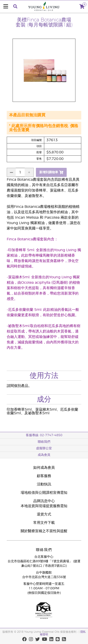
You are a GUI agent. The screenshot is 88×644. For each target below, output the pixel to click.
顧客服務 (44, 476)
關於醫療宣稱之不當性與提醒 (44, 531)
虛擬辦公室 (44, 448)
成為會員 (44, 455)
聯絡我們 (44, 442)
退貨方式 (44, 514)
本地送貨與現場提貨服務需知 (44, 506)
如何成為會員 (44, 468)
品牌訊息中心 (44, 501)
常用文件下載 (44, 523)
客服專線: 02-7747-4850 (44, 435)
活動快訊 (44, 484)
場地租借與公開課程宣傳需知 (44, 493)
